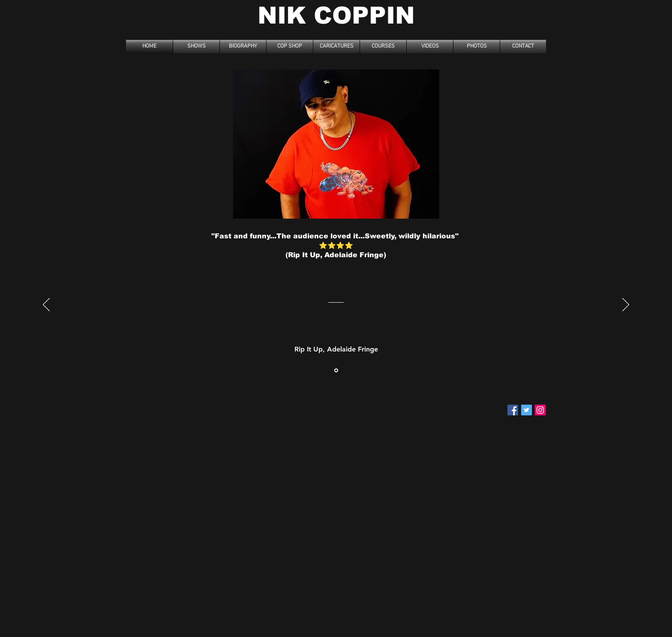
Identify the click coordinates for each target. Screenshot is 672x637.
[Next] (626, 305)
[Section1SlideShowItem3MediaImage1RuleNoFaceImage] (336, 370)
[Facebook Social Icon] (513, 410)
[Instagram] (540, 410)
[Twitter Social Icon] (526, 410)
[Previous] (46, 305)
